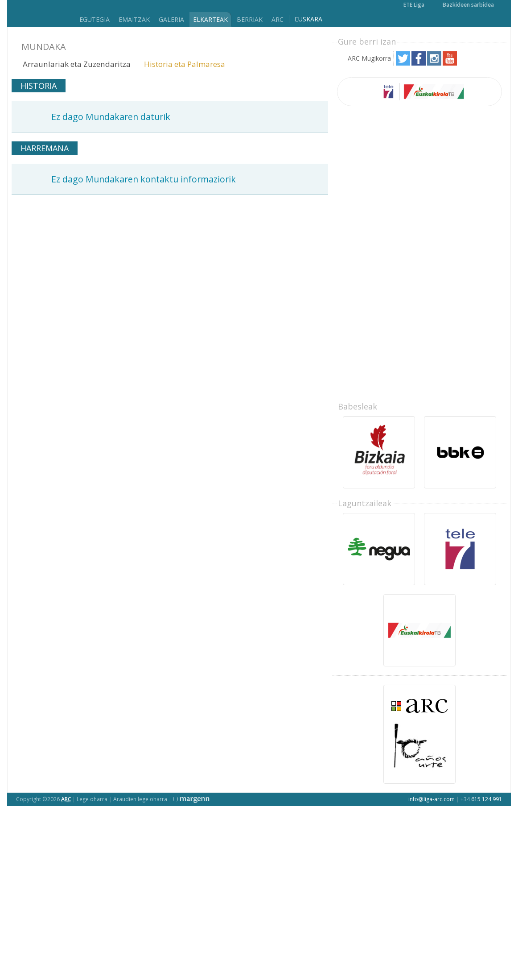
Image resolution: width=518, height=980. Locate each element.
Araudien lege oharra (140, 799)
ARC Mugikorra (369, 58)
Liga (40, 14)
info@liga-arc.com (432, 799)
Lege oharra (92, 799)
